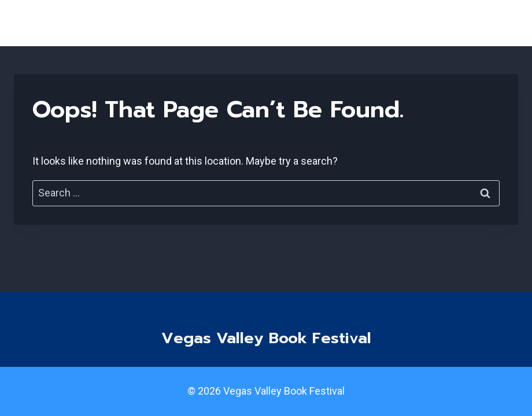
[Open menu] (505, 23)
